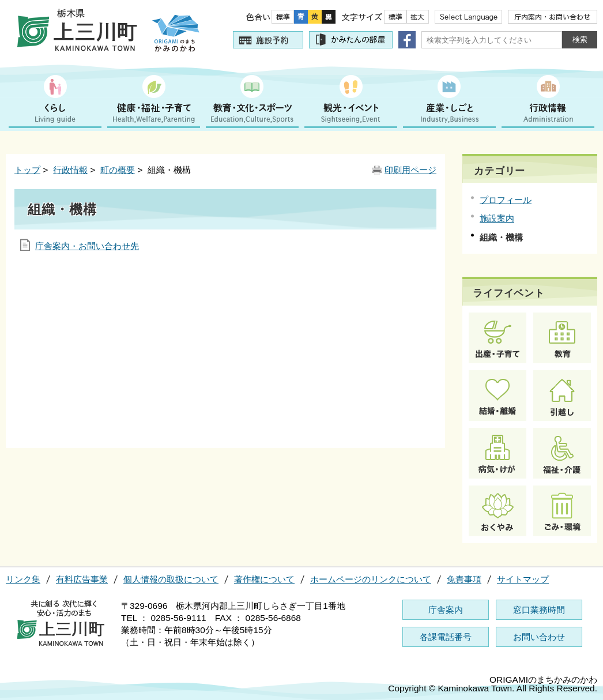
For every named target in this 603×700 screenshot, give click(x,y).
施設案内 (497, 218)
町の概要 (118, 170)
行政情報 (70, 170)
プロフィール (506, 200)
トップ (27, 170)
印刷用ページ (410, 170)
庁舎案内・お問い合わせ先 (87, 246)
